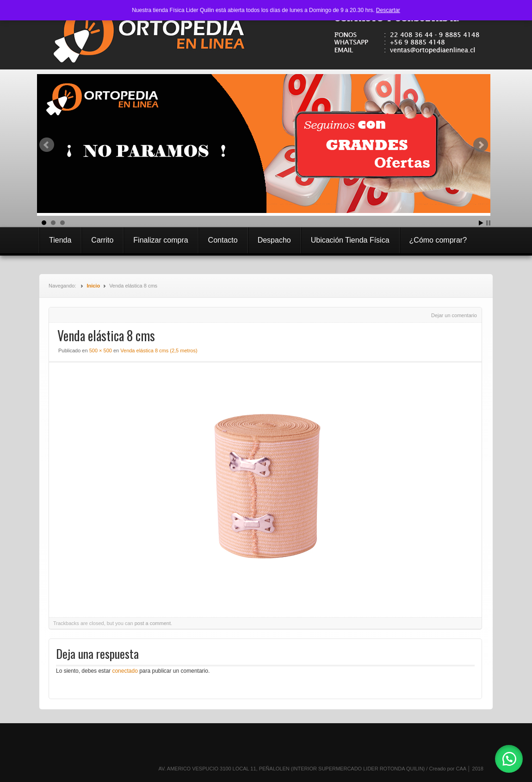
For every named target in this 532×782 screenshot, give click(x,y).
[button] (509, 759)
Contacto (223, 240)
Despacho (274, 240)
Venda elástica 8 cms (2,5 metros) (159, 350)
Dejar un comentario (454, 315)
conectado (125, 671)
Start (481, 223)
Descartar (388, 10)
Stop (488, 223)
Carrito (102, 240)
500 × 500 (101, 350)
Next (481, 145)
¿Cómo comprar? (438, 240)
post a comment (153, 623)
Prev (47, 145)
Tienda (60, 240)
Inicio (93, 286)
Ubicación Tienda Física (350, 240)
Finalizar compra (161, 240)
